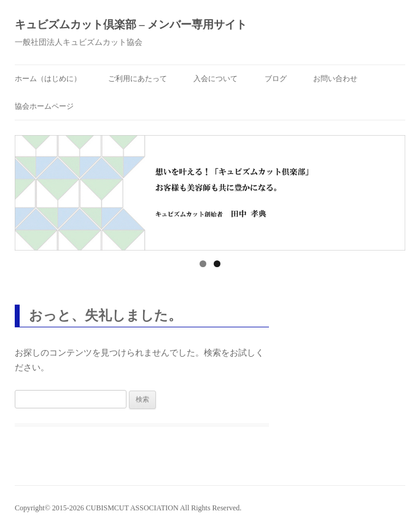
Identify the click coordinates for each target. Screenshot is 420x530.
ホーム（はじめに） (48, 79)
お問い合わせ (335, 79)
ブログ (276, 79)
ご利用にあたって (138, 79)
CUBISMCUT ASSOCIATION (132, 508)
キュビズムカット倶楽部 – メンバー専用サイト (131, 25)
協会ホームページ (44, 106)
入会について (216, 79)
